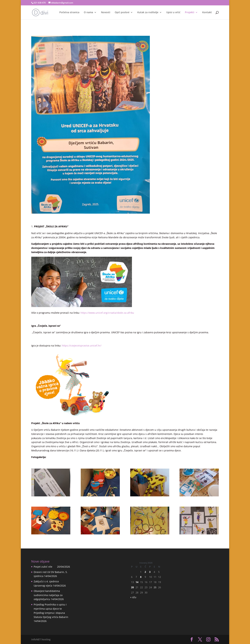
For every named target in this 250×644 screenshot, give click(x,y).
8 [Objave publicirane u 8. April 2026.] (141, 577)
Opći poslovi (122, 13)
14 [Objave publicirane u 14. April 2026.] (137, 582)
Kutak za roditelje (148, 13)
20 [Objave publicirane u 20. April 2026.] (132, 587)
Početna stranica (69, 13)
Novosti (106, 13)
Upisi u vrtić (173, 13)
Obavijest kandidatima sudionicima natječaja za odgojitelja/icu (48, 595)
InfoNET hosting (41, 639)
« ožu (133, 597)
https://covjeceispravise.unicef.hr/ (82, 346)
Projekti (190, 13)
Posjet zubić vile (45, 567)
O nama (88, 13)
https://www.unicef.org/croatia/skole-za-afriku (107, 313)
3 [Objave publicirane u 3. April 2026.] (150, 572)
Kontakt (207, 13)
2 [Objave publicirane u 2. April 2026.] (145, 572)
